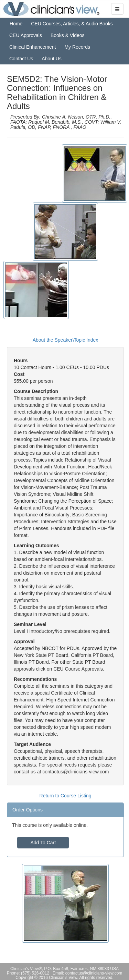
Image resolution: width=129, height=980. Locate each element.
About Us (52, 59)
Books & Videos (68, 35)
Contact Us (21, 59)
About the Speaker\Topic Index (66, 340)
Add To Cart (43, 843)
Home (16, 24)
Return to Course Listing (66, 796)
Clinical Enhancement (33, 47)
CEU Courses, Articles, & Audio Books (72, 24)
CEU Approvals (26, 35)
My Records (77, 47)
